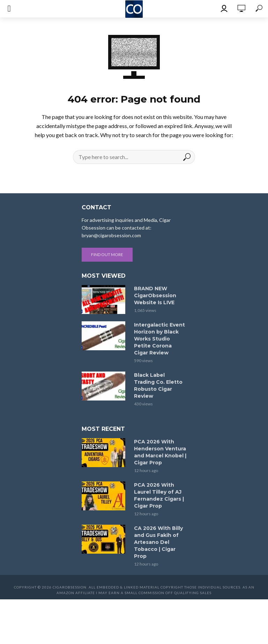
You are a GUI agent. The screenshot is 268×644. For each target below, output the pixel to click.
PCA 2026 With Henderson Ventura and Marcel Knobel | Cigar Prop (160, 452)
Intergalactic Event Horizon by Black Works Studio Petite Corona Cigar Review (159, 339)
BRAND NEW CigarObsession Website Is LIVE (155, 295)
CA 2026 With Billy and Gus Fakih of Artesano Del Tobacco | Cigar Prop (158, 542)
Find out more (107, 254)
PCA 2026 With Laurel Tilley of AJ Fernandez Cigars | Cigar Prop (159, 495)
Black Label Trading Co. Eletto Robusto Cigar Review (158, 385)
